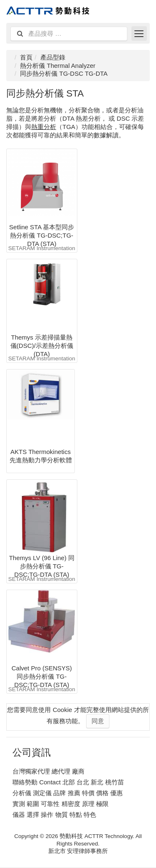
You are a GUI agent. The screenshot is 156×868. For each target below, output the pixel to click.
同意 (98, 721)
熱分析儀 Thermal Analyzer (58, 66)
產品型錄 (53, 57)
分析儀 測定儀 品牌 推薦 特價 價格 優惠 (68, 793)
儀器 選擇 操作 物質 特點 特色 (54, 815)
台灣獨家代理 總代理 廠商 (48, 771)
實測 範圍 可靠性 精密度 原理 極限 (61, 804)
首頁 (26, 57)
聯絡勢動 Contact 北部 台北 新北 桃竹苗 (68, 782)
